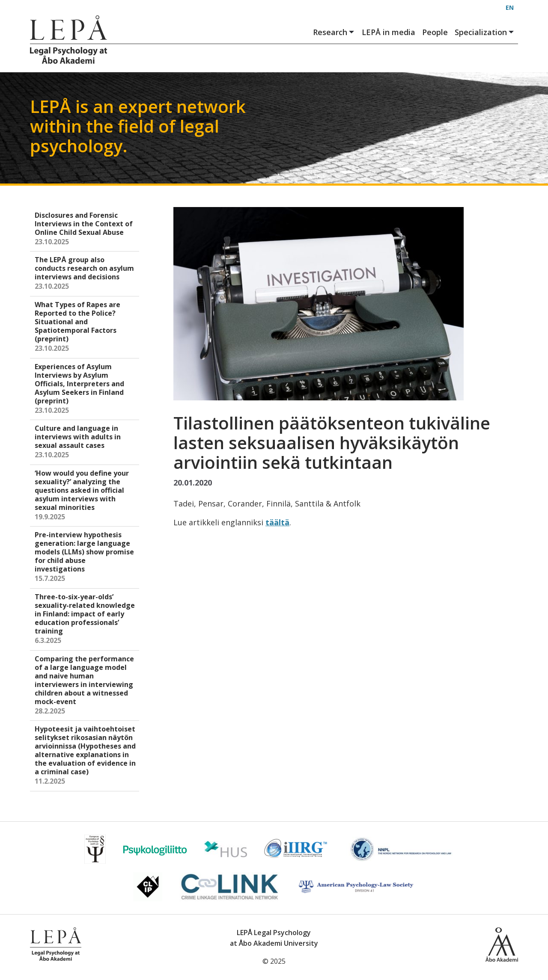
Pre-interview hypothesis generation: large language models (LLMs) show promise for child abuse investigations (85, 557)
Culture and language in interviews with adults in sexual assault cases (85, 442)
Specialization (485, 32)
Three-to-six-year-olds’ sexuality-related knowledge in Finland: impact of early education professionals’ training (85, 619)
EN (510, 7)
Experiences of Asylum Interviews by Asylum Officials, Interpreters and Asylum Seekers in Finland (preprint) (85, 389)
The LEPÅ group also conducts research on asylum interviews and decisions (85, 274)
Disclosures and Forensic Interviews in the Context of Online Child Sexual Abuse (85, 229)
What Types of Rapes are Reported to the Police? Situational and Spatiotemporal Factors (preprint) (85, 327)
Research (334, 32)
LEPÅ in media (389, 32)
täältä (277, 522)
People (435, 32)
